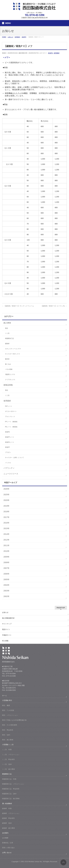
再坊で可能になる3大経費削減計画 (14, 720)
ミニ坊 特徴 (7, 749)
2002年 (6, 596)
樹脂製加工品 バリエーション (13, 784)
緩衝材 (7, 344)
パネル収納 (9, 369)
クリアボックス (10, 380)
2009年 (6, 557)
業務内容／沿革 (8, 843)
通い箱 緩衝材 (7, 804)
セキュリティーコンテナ (13, 349)
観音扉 (7, 359)
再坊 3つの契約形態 (10, 725)
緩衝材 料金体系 (8, 818)
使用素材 (57, 53)
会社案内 (5, 833)
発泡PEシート (10, 442)
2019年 (6, 506)
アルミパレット (10, 416)
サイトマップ (7, 624)
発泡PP (7, 447)
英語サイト (6, 629)
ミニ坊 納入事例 (8, 769)
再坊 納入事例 (8, 740)
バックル (8, 463)
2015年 (6, 528)
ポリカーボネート (11, 411)
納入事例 (7, 323)
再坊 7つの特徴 (8, 710)
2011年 (6, 545)
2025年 (6, 495)
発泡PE (50, 53)
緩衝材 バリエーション (11, 813)
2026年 (6, 489)
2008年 (6, 562)
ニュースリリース (11, 474)
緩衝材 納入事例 (8, 828)
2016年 (6, 523)
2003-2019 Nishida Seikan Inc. (32, 862)
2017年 (6, 517)
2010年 (6, 551)
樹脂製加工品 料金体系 (11, 789)
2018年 (6, 512)
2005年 (6, 579)
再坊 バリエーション (10, 715)
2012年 (6, 540)
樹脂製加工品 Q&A (9, 794)
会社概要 (5, 838)
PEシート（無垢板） (12, 427)
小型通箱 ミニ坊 (8, 745)
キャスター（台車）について (14, 457)
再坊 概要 (6, 705)
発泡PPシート (10, 437)
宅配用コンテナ (10, 374)
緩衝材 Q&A (7, 823)
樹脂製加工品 (9, 338)
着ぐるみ (8, 364)
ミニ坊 (7, 333)
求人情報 (5, 641)
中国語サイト (7, 635)
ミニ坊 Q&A (7, 764)
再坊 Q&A (6, 735)
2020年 (6, 500)
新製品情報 (8, 385)
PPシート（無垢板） (12, 422)
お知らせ (5, 612)
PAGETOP (61, 608)
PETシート (9, 406)
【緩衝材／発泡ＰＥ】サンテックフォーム (18, 306)
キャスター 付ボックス (13, 354)
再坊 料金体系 (8, 730)
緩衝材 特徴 (7, 808)
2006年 (6, 574)
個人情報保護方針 (8, 618)
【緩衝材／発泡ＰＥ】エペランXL (54, 306)
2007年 (6, 568)
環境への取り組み (8, 848)
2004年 (6, 585)
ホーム (4, 696)
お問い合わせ (7, 853)
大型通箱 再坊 (7, 700)
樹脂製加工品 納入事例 (11, 799)
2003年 (6, 591)
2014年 (6, 534)
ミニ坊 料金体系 (8, 759)
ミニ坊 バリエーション (11, 754)
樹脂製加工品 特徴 (9, 779)
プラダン (8, 452)
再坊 (7, 328)
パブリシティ (9, 468)
